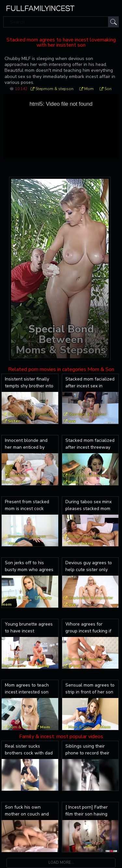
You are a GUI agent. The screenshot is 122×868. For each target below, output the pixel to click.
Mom (89, 89)
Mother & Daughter (86, 536)
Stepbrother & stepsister (30, 414)
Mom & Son (19, 598)
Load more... (61, 863)
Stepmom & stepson (54, 89)
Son (108, 89)
